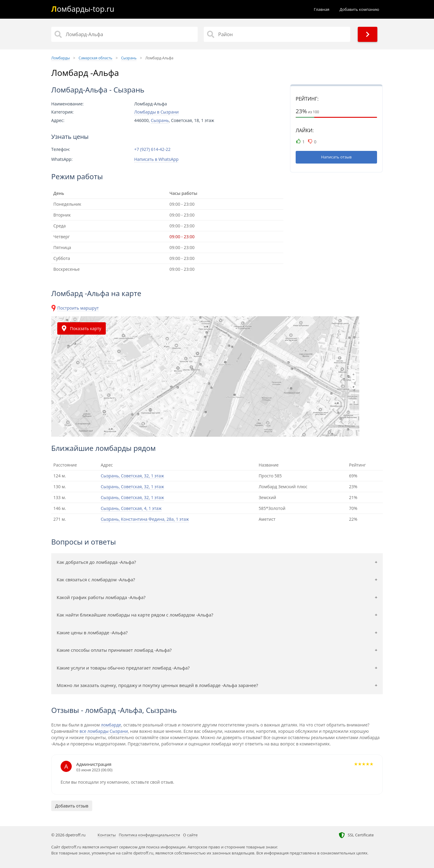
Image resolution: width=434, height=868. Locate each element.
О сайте (190, 835)
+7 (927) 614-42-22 (152, 149)
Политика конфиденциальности (149, 835)
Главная (322, 9)
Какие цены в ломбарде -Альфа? (92, 632)
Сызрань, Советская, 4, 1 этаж (131, 508)
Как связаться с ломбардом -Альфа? (96, 579)
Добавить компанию (359, 9)
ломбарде (111, 725)
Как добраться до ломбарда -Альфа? (96, 562)
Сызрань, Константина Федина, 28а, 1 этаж (145, 519)
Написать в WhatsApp (156, 159)
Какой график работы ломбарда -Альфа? (101, 597)
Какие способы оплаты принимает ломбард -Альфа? (114, 650)
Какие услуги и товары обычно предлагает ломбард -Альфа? (123, 668)
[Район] (277, 34)
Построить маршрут (78, 308)
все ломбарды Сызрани (104, 731)
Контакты (107, 835)
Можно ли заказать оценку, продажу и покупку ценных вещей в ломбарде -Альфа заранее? (157, 685)
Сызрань (160, 120)
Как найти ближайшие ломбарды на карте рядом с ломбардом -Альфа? (135, 615)
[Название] (124, 34)
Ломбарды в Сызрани (156, 112)
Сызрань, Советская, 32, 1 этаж (132, 476)
